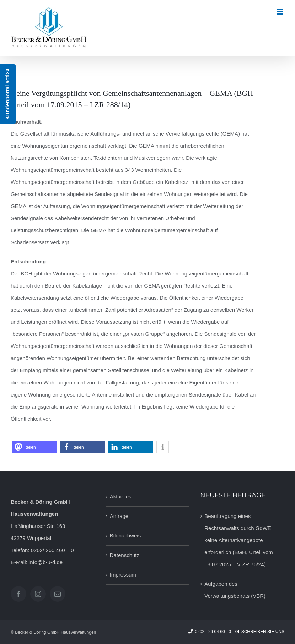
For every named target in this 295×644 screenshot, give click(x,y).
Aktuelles (121, 496)
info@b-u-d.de (46, 562)
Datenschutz (125, 555)
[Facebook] (18, 594)
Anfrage (119, 516)
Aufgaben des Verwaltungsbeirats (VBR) (235, 590)
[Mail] (58, 594)
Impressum (123, 575)
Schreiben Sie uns (259, 632)
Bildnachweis (125, 536)
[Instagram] (38, 594)
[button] (35, 447)
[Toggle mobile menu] (281, 12)
